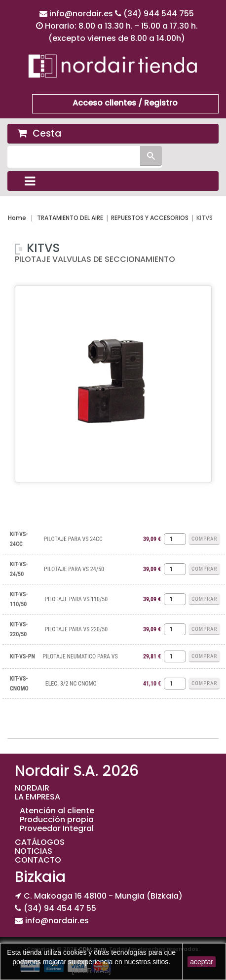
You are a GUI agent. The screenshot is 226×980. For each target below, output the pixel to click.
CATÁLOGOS (40, 842)
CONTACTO (38, 860)
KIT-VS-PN (22, 656)
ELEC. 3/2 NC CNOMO (71, 684)
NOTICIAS (34, 851)
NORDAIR (32, 788)
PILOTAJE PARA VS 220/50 (76, 629)
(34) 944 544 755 (159, 14)
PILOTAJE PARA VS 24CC (73, 539)
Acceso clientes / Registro (125, 103)
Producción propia (57, 819)
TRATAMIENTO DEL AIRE (70, 218)
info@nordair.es (82, 14)
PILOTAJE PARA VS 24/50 (74, 569)
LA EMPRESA (38, 797)
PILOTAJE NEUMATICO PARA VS (80, 656)
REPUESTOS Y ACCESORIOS (150, 218)
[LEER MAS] (92, 971)
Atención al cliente (57, 811)
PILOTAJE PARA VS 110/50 (76, 599)
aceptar (202, 962)
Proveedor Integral (57, 828)
